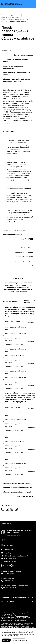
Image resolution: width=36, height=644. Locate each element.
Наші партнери (8, 601)
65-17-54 (17, 588)
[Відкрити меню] (33, 4)
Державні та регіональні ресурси (15, 597)
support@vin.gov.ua (22, 616)
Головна (4, 15)
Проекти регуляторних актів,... (13, 19)
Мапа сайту (7, 524)
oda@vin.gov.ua (8, 574)
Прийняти (6, 640)
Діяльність (16, 15)
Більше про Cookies (19, 640)
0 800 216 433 (7, 581)
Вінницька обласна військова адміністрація (13, 4)
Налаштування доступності (14, 540)
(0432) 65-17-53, (9, 588)
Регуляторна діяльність (11, 17)
